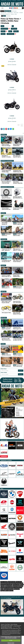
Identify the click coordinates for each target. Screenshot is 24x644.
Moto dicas (4, 318)
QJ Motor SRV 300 (12, 118)
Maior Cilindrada (4, 29)
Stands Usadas (16, 585)
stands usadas (16, 13)
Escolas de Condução (9, 589)
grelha (4, 16)
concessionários (10, 13)
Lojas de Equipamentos (18, 586)
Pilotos (7, 591)
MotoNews (4, 135)
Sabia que (4, 291)
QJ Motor (3, 31)
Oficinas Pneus (9, 586)
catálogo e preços (8, 11)
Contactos (3, 624)
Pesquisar (21, 371)
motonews (21, 13)
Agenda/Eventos (11, 582)
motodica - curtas (14, 14)
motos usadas (14, 11)
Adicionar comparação (12, 65)
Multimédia (4, 239)
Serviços (11, 591)
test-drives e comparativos (5, 14)
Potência (3, 34)
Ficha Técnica (8, 624)
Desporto (3, 265)
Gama (10, 31)
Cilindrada (16, 31)
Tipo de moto (14, 29)
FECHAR (11, 640)
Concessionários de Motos (6, 585)
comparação (8, 16)
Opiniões (3, 213)
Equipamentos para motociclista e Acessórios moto (12, 583)
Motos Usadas (4, 582)
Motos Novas (19, 582)
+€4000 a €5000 (10, 34)
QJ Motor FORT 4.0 (12, 90)
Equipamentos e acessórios (7, 187)
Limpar (2, 26)
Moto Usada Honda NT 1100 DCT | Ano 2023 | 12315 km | (12, 605)
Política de (11, 643)
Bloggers (3, 591)
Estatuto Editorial (14, 624)
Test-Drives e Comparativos (7, 161)
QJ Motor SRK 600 (12, 61)
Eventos (3, 344)
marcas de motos (4, 13)
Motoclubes (17, 589)
